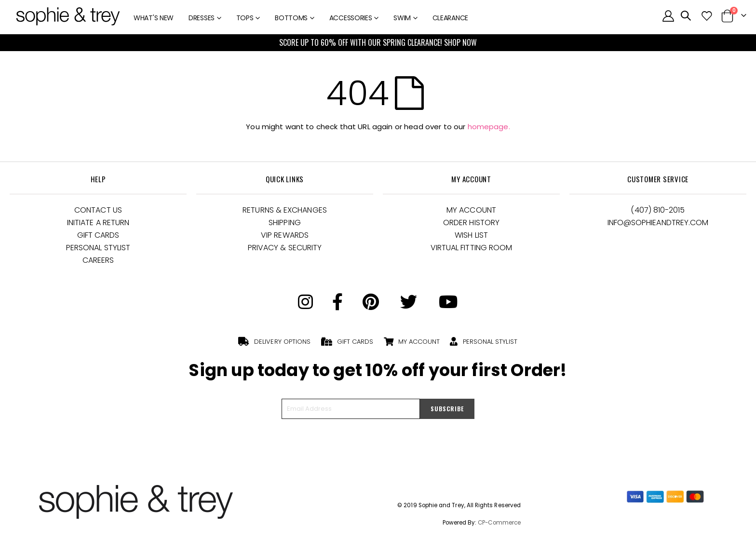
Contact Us (98, 210)
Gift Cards (98, 235)
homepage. (489, 127)
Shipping (285, 223)
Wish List (471, 235)
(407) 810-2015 (658, 210)
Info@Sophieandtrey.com (658, 223)
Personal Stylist (98, 248)
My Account (471, 210)
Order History (471, 223)
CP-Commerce (499, 523)
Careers (98, 260)
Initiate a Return (98, 223)
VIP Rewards (285, 235)
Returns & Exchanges (285, 210)
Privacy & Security (285, 248)
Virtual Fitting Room (472, 248)
